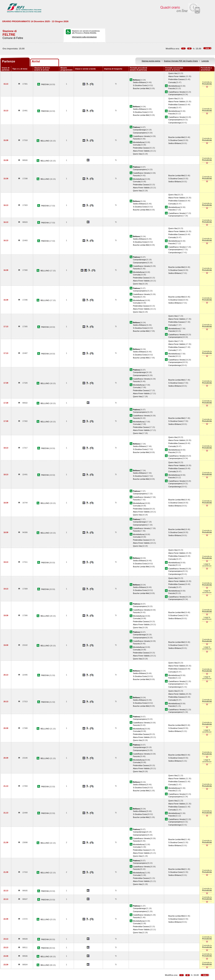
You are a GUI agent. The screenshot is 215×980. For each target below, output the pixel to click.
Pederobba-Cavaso (176, 79)
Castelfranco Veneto (177, 92)
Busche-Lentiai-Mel (141, 88)
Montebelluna (174, 86)
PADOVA (45, 84)
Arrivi (36, 61)
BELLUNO (45, 141)
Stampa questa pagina (151, 61)
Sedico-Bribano (139, 82)
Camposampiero (175, 94)
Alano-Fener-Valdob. (177, 76)
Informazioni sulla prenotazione (84, 37)
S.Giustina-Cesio (140, 85)
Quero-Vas (173, 73)
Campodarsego (175, 123)
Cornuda (172, 82)
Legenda (205, 61)
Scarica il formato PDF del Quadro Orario (181, 61)
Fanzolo (172, 88)
